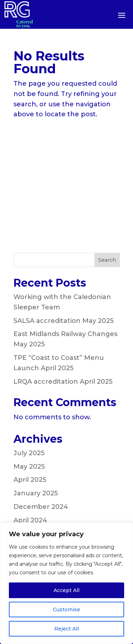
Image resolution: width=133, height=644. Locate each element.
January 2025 (36, 493)
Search (107, 260)
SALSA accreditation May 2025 (63, 321)
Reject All (66, 629)
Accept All (66, 590)
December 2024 (41, 507)
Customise (66, 610)
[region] (66, 583)
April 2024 (30, 520)
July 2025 (29, 453)
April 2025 (30, 480)
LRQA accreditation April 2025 (63, 382)
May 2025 (29, 467)
